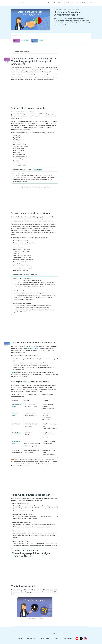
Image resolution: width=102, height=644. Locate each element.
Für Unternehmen (44, 639)
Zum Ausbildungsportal (51, 633)
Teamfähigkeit (38, 170)
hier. (14, 594)
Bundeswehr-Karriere (81, 3)
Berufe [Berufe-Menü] (48, 3)
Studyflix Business (67, 639)
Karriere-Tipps (57, 9)
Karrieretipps (69, 3)
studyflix (9, 3)
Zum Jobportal (66, 633)
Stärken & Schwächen (75, 9)
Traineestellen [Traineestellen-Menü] (58, 3)
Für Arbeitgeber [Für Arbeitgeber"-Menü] (94, 3)
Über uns (19, 639)
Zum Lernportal (37, 633)
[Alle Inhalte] (21, 3)
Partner (55, 639)
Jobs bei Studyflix (30, 639)
